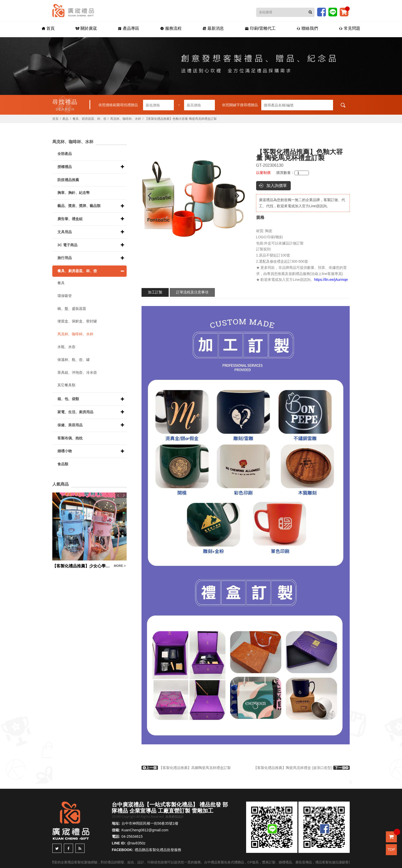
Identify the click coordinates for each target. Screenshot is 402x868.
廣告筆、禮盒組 (70, 219)
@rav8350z (136, 843)
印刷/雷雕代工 (261, 29)
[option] (194, 196)
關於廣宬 (85, 29)
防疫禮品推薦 (68, 180)
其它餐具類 (66, 385)
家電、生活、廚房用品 (75, 412)
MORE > (120, 566)
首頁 (47, 29)
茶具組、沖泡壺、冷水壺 (77, 372)
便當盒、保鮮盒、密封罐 (77, 321)
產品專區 (128, 29)
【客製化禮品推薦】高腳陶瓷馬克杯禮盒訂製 (186, 768)
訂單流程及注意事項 (192, 292)
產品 (65, 119)
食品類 (63, 464)
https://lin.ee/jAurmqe (331, 280)
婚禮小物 (65, 451)
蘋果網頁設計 (175, 817)
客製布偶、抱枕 (70, 438)
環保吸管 (65, 296)
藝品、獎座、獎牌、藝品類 (79, 206)
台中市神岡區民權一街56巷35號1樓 (150, 823)
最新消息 (213, 29)
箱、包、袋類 (68, 399)
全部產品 (65, 154)
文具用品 (65, 232)
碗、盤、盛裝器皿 (72, 309)
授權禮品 (65, 167)
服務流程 (171, 29)
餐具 (61, 283)
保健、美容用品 (70, 425)
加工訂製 (155, 292)
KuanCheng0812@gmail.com (145, 830)
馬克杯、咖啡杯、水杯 (126, 119)
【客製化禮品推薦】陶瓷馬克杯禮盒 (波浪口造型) (302, 768)
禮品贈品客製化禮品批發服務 (158, 850)
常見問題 (351, 29)
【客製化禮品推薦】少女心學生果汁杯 (82, 566)
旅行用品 (65, 258)
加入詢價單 (277, 186)
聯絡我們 (308, 29)
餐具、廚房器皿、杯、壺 (89, 119)
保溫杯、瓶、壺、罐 (74, 360)
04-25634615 (132, 836)
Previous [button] (147, 196)
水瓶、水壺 (66, 347)
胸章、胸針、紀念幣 (74, 193)
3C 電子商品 (67, 245)
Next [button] (240, 196)
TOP (391, 850)
